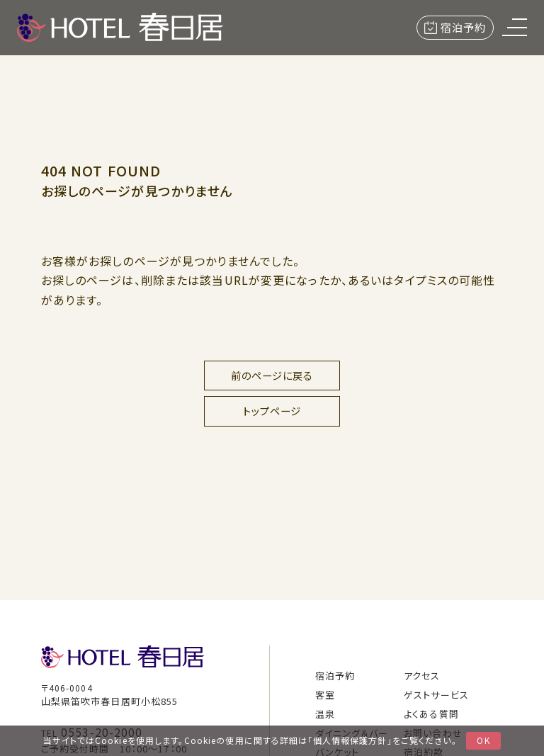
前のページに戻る (272, 375)
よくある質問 (431, 714)
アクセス (422, 676)
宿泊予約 (455, 27)
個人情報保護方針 (350, 740)
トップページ (272, 411)
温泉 (325, 714)
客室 (325, 695)
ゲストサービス (436, 695)
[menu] (515, 27)
